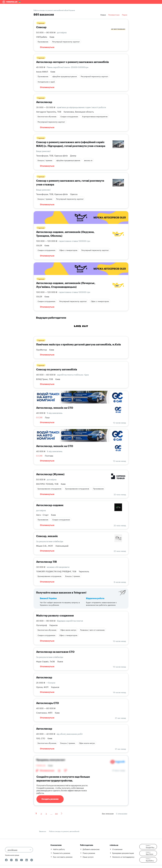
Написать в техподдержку (123, 857)
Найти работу (59, 849)
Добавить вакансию (91, 849)
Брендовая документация (123, 853)
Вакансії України (48, 598)
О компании (117, 849)
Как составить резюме (63, 857)
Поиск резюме (89, 853)
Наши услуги (88, 857)
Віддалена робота (95, 598)
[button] (148, 847)
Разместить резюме (62, 853)
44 (56, 814)
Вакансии (43, 831)
